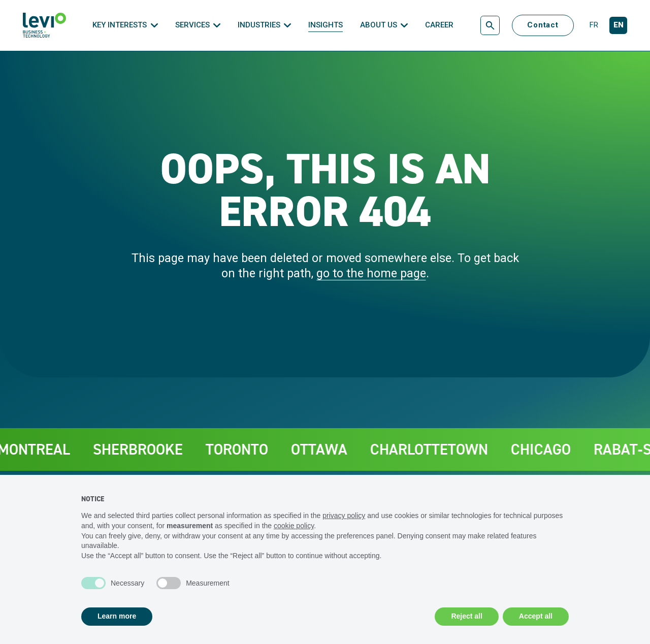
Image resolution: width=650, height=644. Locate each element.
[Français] (594, 26)
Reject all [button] (466, 616)
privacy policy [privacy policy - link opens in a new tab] (344, 516)
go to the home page (371, 273)
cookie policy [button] (294, 526)
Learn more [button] (117, 616)
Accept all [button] (536, 616)
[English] (618, 26)
